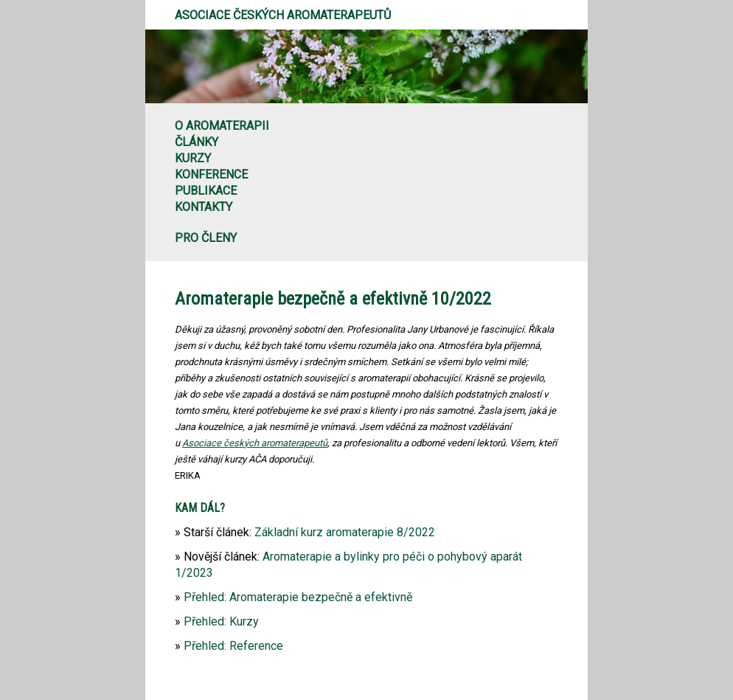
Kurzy (193, 158)
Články (197, 142)
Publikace (206, 191)
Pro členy (206, 238)
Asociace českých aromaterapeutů (283, 15)
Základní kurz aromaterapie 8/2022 (345, 532)
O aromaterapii (222, 126)
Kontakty (204, 207)
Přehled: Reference (233, 646)
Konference (211, 174)
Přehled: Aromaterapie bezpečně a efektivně (298, 597)
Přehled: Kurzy (221, 621)
